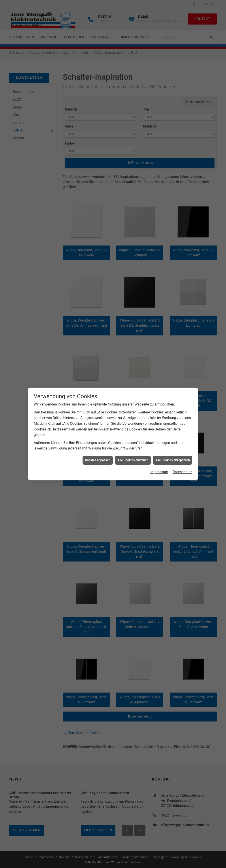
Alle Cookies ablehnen (133, 460)
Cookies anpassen (98, 460)
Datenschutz (182, 472)
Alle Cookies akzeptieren (173, 460)
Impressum (159, 472)
